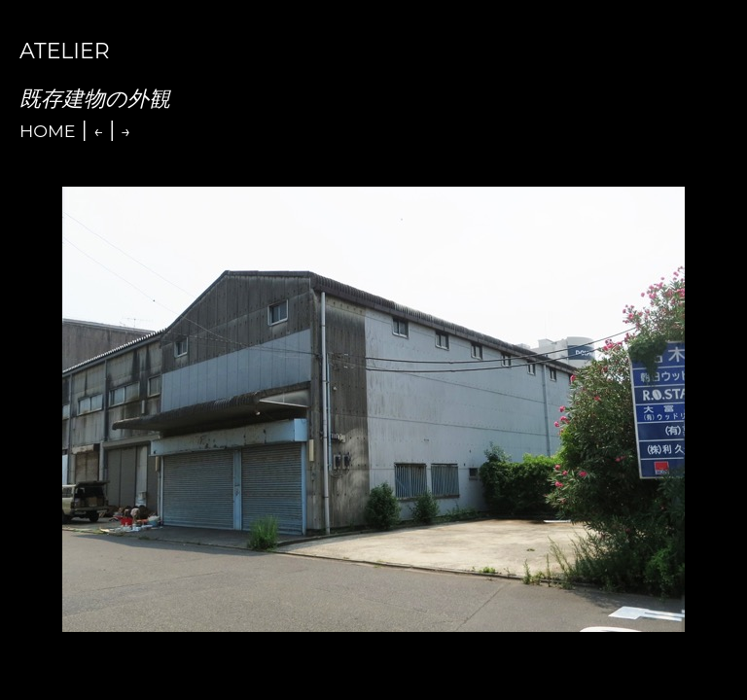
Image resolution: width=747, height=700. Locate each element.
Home (48, 131)
